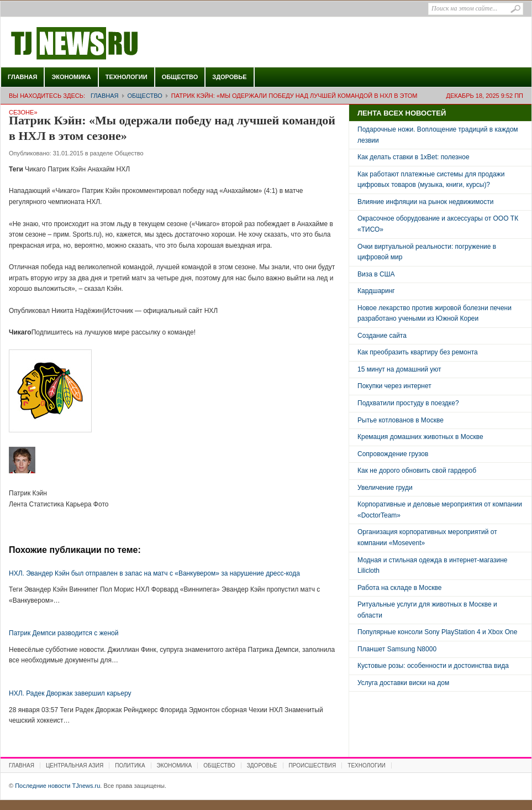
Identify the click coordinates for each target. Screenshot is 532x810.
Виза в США (376, 274)
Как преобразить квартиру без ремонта (418, 352)
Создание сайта (382, 336)
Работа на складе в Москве (399, 588)
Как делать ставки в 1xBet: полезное (414, 157)
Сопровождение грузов (393, 454)
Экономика (71, 77)
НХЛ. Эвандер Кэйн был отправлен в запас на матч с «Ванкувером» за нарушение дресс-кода (154, 573)
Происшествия (313, 765)
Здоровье (229, 77)
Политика (130, 765)
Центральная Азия (75, 765)
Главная (22, 77)
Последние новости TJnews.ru (106, 44)
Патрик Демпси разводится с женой (64, 633)
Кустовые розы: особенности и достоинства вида (433, 666)
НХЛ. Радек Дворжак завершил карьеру (70, 693)
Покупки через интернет (394, 386)
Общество (180, 77)
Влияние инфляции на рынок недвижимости (425, 202)
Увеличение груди (385, 488)
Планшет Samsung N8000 (397, 649)
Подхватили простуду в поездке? (408, 403)
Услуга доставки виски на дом (403, 683)
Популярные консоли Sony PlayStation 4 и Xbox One (437, 632)
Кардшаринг (376, 291)
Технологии (127, 77)
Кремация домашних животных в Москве (420, 437)
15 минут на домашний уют (399, 369)
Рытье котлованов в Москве (401, 420)
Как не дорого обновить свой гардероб (417, 471)
